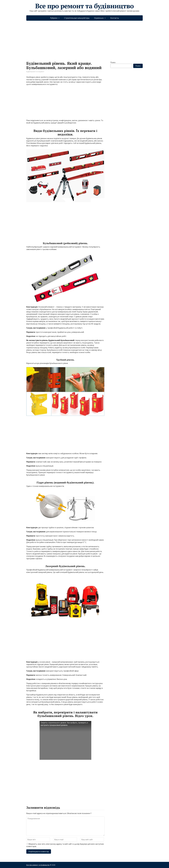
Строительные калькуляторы (77, 18)
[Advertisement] (84, 39)
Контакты (115, 18)
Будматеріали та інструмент (35, 72)
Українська (99, 18)
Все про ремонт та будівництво (84, 6)
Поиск (113, 62)
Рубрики (54, 18)
